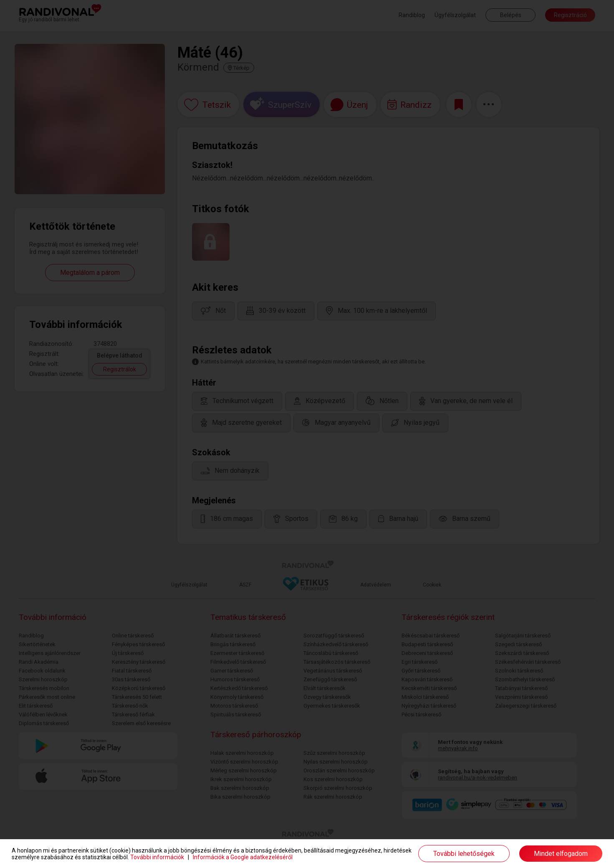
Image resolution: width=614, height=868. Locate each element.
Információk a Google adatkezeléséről (243, 857)
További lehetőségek (464, 854)
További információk (157, 857)
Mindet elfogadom (561, 854)
